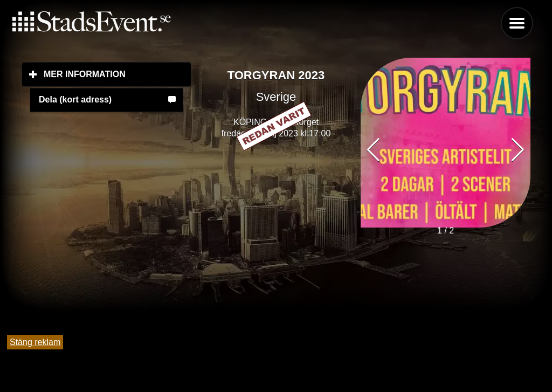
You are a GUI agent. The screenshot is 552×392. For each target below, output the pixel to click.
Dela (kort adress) (75, 99)
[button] (518, 150)
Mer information (118, 74)
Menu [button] (517, 23)
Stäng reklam (35, 342)
